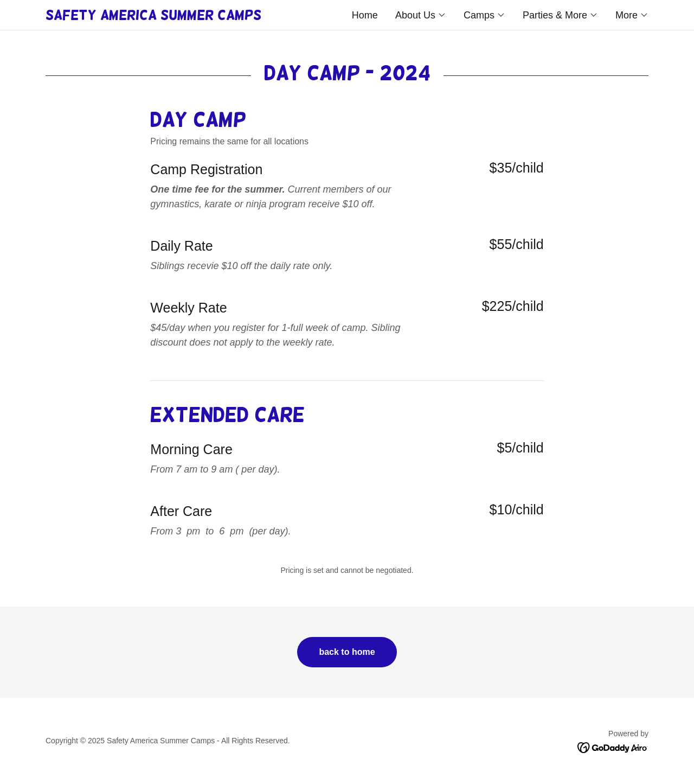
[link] (196, 16)
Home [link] (365, 15)
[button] (421, 15)
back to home (347, 652)
